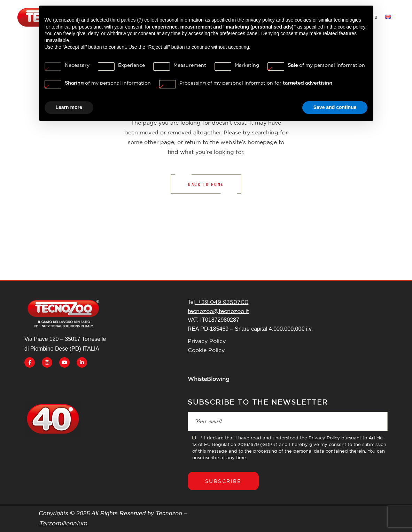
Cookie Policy (206, 350)
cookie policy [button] (351, 27)
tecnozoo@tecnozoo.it (218, 311)
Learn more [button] (69, 107)
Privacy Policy (207, 341)
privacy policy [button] (260, 20)
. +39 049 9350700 (221, 302)
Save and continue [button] (335, 107)
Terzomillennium (63, 523)
